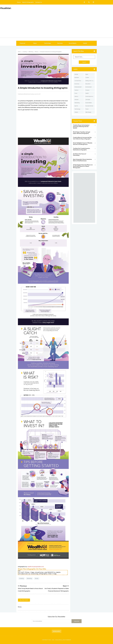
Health (85, 43)
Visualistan (58, 640)
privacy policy (57, 631)
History (76, 96)
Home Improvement (90, 96)
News (35, 43)
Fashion (76, 90)
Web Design (88, 112)
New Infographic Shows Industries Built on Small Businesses (82, 160)
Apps (87, 74)
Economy (77, 84)
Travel (87, 109)
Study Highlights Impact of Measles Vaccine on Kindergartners (83, 144)
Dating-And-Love (90, 81)
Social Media (73, 43)
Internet (76, 100)
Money (37, 578)
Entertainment (78, 87)
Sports (76, 106)
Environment (89, 87)
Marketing (29, 578)
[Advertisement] (57, 23)
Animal (76, 74)
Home (19, 2)
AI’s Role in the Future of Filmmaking (80, 155)
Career (87, 78)
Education (88, 84)
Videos (76, 112)
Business (60, 43)
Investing (22, 578)
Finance (87, 90)
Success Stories (89, 106)
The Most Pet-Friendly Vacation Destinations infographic (81, 149)
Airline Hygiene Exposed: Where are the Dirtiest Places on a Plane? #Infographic (83, 166)
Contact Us (39, 2)
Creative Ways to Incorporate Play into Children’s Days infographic (82, 138)
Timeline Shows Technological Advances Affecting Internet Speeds (81, 127)
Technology (48, 43)
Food (76, 93)
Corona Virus (78, 81)
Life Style (88, 100)
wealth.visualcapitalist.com (36, 567)
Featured (22, 43)
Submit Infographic (28, 2)
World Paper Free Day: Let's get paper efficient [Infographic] (82, 133)
